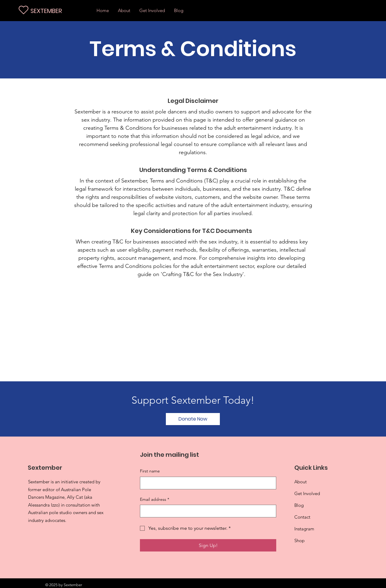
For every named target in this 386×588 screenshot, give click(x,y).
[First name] (206, 483)
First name (150, 471)
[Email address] (206, 511)
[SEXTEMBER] (58, 11)
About (301, 482)
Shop (299, 540)
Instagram (304, 529)
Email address (155, 500)
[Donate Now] (193, 419)
